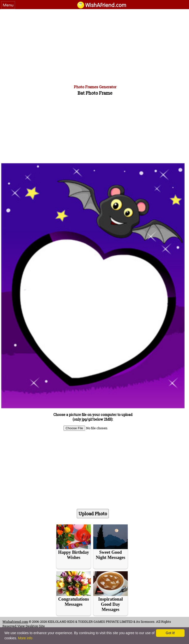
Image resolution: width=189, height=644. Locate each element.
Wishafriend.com (15, 622)
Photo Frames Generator (95, 87)
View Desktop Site (31, 626)
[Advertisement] (94, 46)
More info (25, 638)
